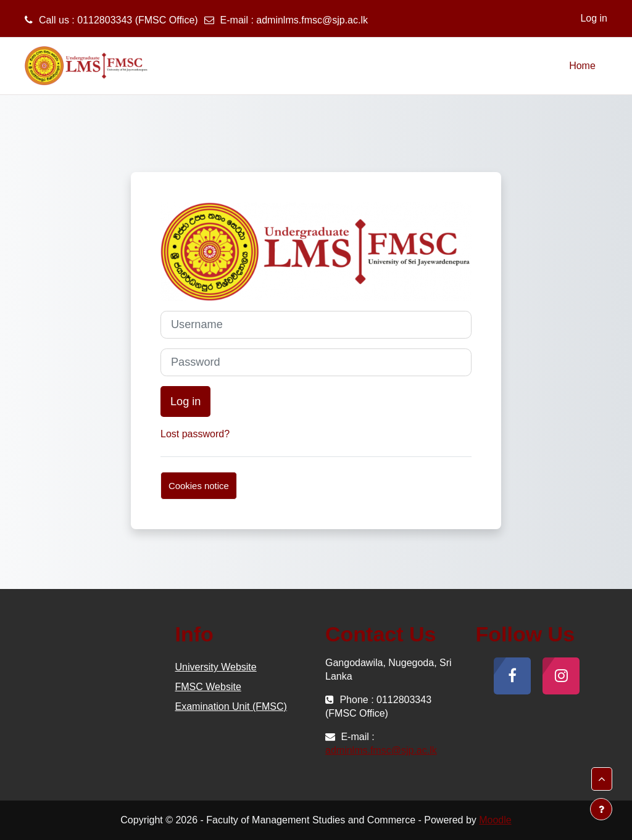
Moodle (495, 820)
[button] (602, 779)
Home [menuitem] (582, 66)
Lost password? (195, 434)
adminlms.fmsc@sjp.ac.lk (312, 20)
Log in (594, 18)
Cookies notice (199, 486)
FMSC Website (208, 687)
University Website (216, 667)
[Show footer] (601, 809)
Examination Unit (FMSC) (231, 706)
